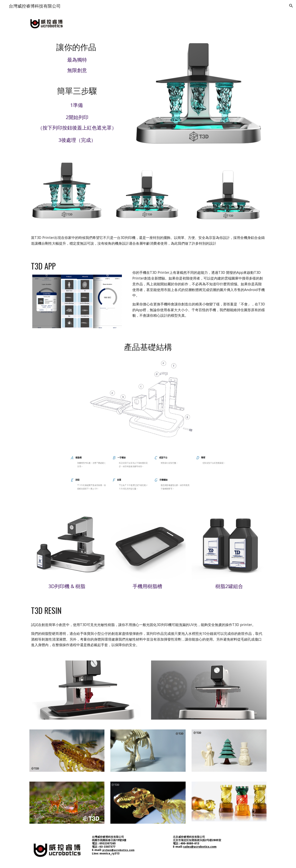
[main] (77, 57)
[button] (291, 6)
